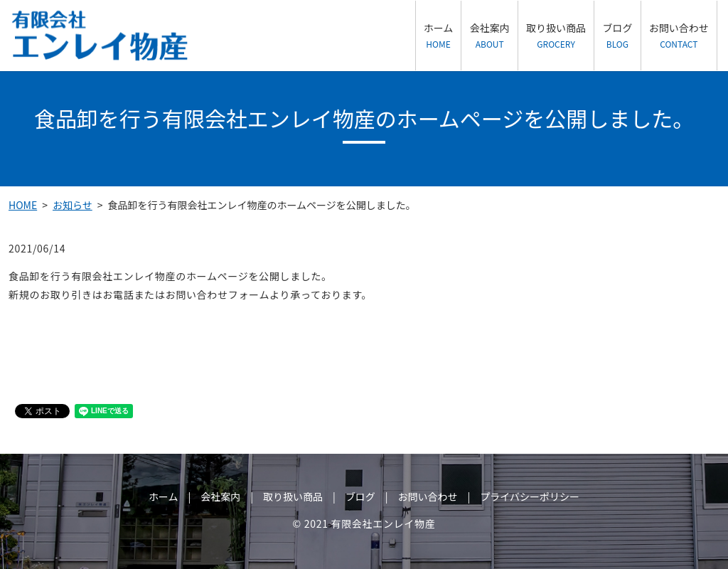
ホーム (439, 35)
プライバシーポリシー (530, 496)
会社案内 (490, 35)
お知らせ (73, 205)
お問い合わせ (679, 35)
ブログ (617, 35)
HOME (23, 205)
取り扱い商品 (556, 35)
